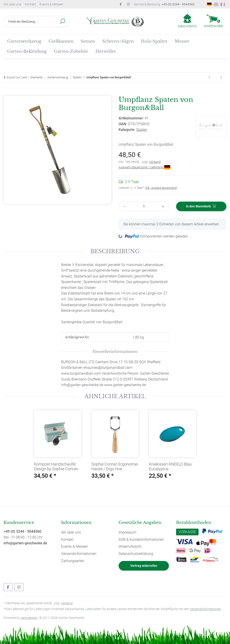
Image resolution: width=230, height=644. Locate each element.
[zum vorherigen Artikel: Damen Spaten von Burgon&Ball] (210, 78)
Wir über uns (12, 4)
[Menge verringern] (124, 206)
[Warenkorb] (213, 22)
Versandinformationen (79, 554)
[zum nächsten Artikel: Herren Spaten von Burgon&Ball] (221, 78)
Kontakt (30, 4)
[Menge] (144, 206)
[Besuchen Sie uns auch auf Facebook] (8, 587)
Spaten (142, 130)
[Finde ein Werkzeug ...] (30, 22)
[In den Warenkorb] (7, 93)
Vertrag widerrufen (144, 566)
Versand (155, 162)
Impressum (127, 532)
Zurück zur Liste (17, 77)
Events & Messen (51, 4)
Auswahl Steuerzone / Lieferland (144, 167)
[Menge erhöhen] (163, 206)
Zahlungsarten (73, 561)
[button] (187, 21)
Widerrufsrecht (130, 546)
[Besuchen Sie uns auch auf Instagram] (19, 587)
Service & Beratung (164, 4)
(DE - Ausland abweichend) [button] (161, 188)
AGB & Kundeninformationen (141, 540)
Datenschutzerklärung (136, 554)
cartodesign (29, 618)
